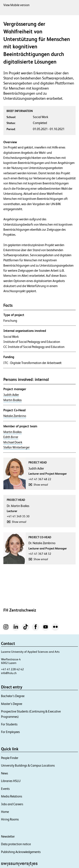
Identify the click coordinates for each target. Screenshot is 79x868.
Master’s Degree (12, 704)
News (5, 773)
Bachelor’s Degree (13, 696)
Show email (41, 485)
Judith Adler (11, 395)
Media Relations (12, 796)
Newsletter (8, 836)
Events (5, 789)
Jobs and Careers (12, 804)
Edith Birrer (11, 437)
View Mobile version (16, 5)
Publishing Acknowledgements (21, 852)
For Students (9, 724)
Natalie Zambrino (15, 416)
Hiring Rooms (10, 819)
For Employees (10, 732)
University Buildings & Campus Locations (28, 765)
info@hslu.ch (9, 673)
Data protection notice (16, 844)
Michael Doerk (13, 442)
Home (5, 812)
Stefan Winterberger (17, 447)
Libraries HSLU (11, 781)
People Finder (10, 758)
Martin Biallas (13, 400)
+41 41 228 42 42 (12, 669)
